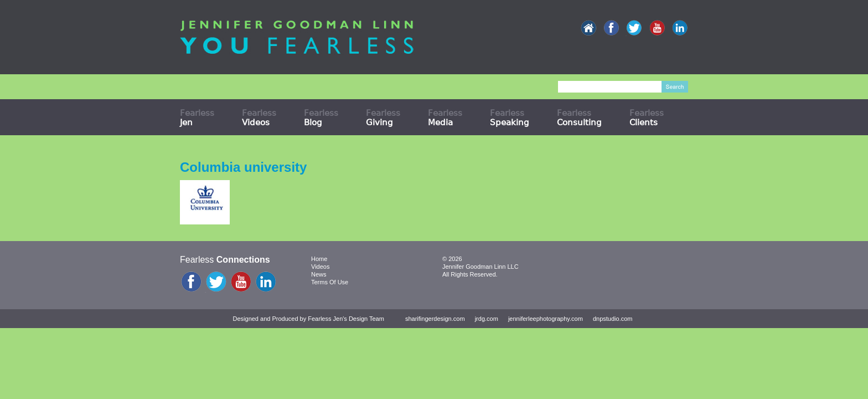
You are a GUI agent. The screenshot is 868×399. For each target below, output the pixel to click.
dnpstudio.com (613, 319)
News (319, 274)
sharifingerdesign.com (435, 319)
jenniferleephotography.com (546, 319)
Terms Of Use (330, 282)
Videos (320, 267)
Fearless (197, 117)
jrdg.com (487, 319)
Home (319, 259)
